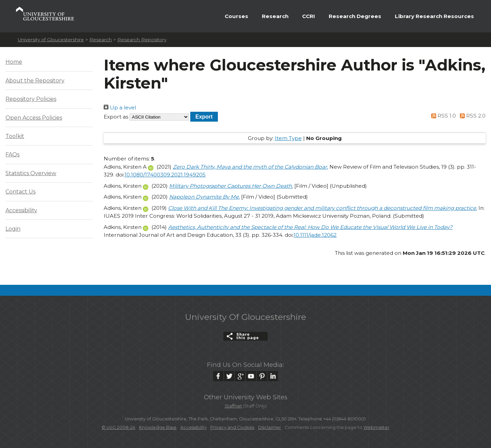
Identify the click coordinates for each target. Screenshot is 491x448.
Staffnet (233, 406)
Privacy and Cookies (232, 427)
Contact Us (20, 192)
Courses (236, 16)
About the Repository (35, 81)
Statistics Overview (31, 173)
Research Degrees (355, 16)
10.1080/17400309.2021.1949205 (165, 175)
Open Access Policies (34, 118)
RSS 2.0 (471, 116)
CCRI (309, 16)
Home (14, 62)
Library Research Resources (434, 16)
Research (275, 16)
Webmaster (376, 427)
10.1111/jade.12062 (315, 235)
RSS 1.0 (443, 116)
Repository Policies (31, 99)
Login (13, 229)
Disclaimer (270, 427)
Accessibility (21, 210)
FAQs (12, 155)
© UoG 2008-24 (118, 427)
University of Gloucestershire (51, 40)
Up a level (120, 107)
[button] (204, 117)
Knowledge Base (158, 427)
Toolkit (15, 136)
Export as (116, 117)
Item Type (288, 138)
